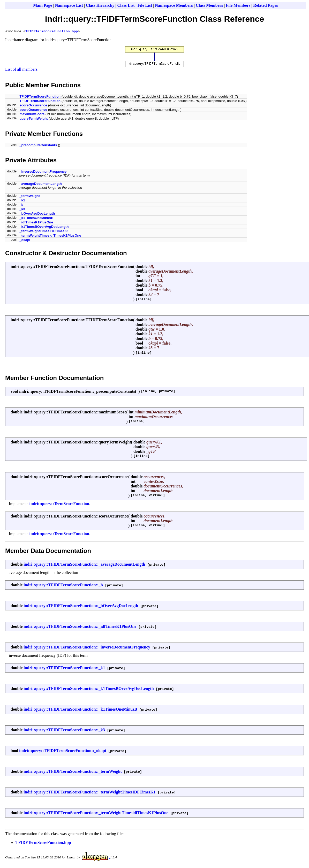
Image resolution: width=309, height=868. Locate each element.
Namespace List (69, 5)
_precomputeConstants (38, 146)
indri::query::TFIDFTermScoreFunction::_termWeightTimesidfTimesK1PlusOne (96, 814)
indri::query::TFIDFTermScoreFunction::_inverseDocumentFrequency (87, 648)
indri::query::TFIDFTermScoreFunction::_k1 (64, 669)
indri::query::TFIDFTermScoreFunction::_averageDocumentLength (84, 565)
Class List (126, 5)
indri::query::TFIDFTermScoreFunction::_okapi (63, 751)
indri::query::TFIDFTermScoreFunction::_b (63, 586)
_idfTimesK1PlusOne (36, 223)
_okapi (25, 241)
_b (21, 205)
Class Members (209, 5)
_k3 (22, 210)
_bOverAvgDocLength (37, 214)
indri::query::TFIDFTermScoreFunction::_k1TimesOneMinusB (80, 710)
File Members (238, 5)
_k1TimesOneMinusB (36, 219)
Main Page (43, 5)
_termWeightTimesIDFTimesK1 (44, 232)
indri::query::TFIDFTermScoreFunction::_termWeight (73, 772)
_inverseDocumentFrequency (43, 172)
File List (145, 5)
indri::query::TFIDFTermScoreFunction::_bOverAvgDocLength (81, 606)
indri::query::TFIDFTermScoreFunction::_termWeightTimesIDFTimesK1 (89, 793)
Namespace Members (174, 5)
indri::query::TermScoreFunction (59, 504)
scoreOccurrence (33, 106)
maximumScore (32, 115)
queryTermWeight (33, 119)
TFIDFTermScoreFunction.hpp (52, 32)
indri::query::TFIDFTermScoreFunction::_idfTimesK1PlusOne (80, 627)
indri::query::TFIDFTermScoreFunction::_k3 (64, 731)
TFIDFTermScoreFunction (40, 97)
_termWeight (30, 197)
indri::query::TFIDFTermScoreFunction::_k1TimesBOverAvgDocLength (89, 689)
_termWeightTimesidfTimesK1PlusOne (50, 236)
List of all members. (22, 70)
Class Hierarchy (100, 5)
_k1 (22, 201)
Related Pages (266, 5)
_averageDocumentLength (40, 184)
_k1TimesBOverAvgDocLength (44, 227)
